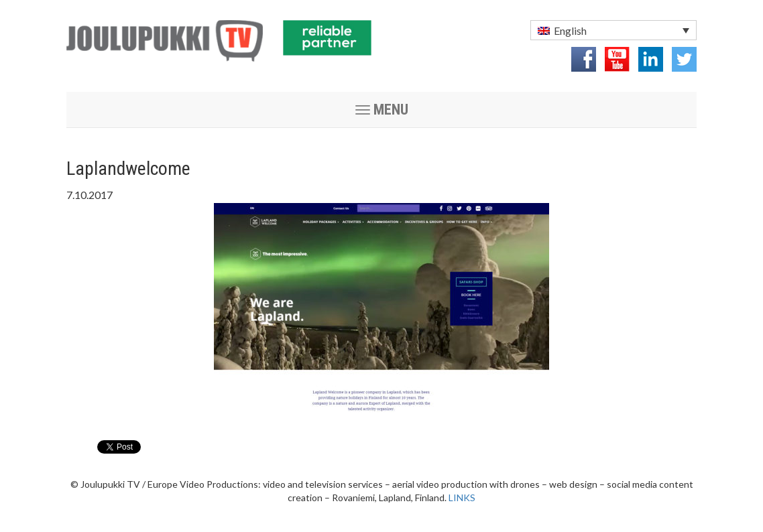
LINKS (462, 497)
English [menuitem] (570, 30)
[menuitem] (613, 30)
